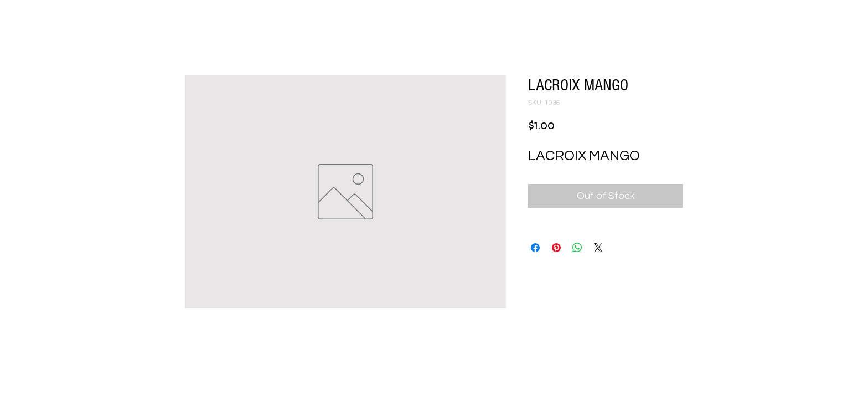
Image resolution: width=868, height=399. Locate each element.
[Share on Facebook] (535, 248)
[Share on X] (598, 248)
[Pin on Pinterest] (556, 248)
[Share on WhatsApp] (577, 248)
